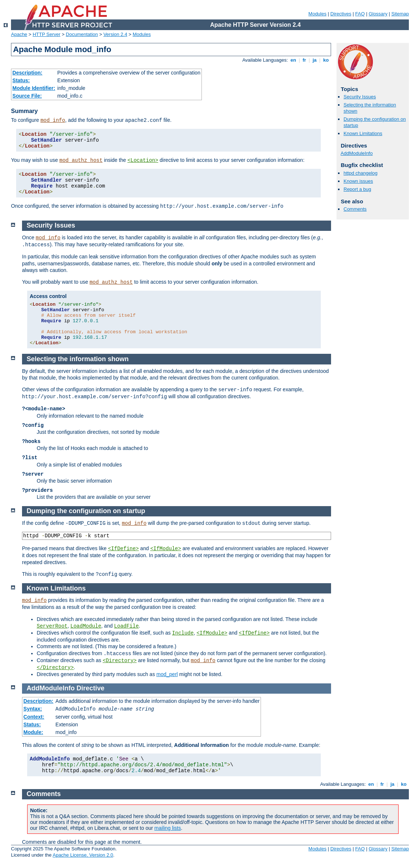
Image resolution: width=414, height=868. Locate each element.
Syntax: (33, 709)
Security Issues (360, 97)
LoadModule (86, 626)
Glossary (378, 14)
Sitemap (400, 14)
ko (326, 60)
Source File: (27, 96)
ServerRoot (52, 626)
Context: (34, 717)
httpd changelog (361, 173)
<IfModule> (166, 549)
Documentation (82, 34)
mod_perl (167, 674)
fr (304, 60)
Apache (19, 34)
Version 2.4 (115, 34)
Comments (355, 209)
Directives (341, 14)
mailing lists (168, 828)
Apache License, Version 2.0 (83, 855)
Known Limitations (363, 133)
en (293, 60)
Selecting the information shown (78, 359)
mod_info (53, 120)
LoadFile (126, 626)
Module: (33, 732)
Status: (21, 80)
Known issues (358, 181)
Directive (91, 688)
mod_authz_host (81, 160)
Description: (28, 73)
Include (183, 633)
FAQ (360, 14)
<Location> (143, 160)
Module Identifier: (34, 88)
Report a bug (357, 189)
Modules (317, 14)
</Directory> (55, 668)
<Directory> (120, 661)
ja (315, 60)
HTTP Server (47, 34)
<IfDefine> (123, 549)
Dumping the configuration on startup (86, 511)
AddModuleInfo (357, 153)
